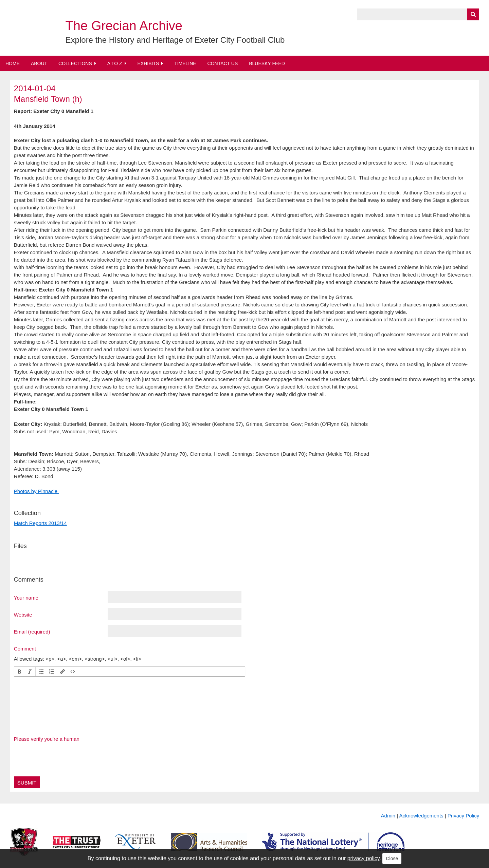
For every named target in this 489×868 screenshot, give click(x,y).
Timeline (185, 63)
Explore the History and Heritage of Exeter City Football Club (175, 40)
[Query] (418, 14)
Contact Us (223, 63)
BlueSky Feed (267, 63)
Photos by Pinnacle (37, 491)
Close (392, 858)
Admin (388, 816)
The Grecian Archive (124, 26)
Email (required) (32, 631)
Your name (26, 598)
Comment (25, 648)
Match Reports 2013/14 (40, 523)
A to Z (115, 63)
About (39, 63)
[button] (20, 672)
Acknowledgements (421, 816)
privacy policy (364, 858)
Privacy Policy (463, 816)
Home (13, 63)
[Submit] (473, 14)
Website (23, 615)
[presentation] (20, 672)
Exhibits (148, 63)
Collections (75, 63)
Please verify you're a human (47, 739)
